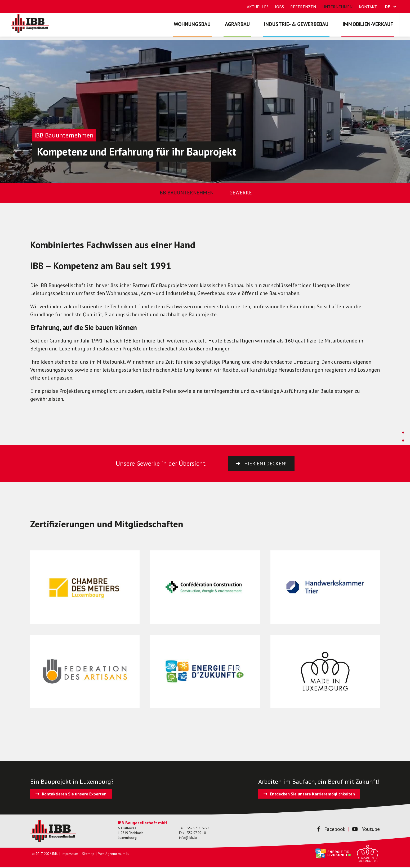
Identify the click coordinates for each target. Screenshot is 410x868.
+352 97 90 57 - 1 (197, 829)
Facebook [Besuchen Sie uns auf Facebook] (330, 830)
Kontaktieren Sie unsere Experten (74, 795)
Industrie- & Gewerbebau (300, 28)
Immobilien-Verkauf (369, 28)
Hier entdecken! (265, 464)
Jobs (279, 7)
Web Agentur (108, 855)
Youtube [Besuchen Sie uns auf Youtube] (365, 830)
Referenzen (303, 7)
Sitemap (88, 855)
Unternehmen (337, 7)
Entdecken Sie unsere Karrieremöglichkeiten (312, 795)
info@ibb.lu (188, 838)
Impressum (70, 855)
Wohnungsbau (200, 28)
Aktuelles (258, 7)
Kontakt (368, 7)
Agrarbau (243, 28)
